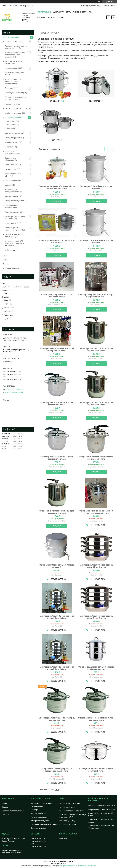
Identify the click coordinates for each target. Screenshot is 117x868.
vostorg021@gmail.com (14, 392)
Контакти (41, 17)
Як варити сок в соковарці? (70, 803)
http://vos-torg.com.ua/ (14, 390)
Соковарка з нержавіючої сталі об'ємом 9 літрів (57, 296)
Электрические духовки (40, 821)
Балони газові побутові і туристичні (14, 74)
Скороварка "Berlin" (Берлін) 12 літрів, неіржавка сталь (57, 770)
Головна (61, 17)
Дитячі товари (11, 169)
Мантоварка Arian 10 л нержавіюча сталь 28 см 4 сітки (57, 617)
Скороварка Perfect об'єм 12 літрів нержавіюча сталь (57, 512)
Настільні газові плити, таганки (14, 63)
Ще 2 (6, 319)
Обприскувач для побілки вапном (101, 810)
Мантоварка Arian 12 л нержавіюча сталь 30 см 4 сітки (57, 668)
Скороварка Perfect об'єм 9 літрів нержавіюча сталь (96, 458)
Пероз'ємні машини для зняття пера (14, 236)
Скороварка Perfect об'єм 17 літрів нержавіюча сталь (96, 350)
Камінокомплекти (12, 212)
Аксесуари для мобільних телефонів (15, 218)
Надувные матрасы (38, 828)
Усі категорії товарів (11, 37)
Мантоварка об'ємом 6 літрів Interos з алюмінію (57, 241)
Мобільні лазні (11, 250)
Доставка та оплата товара (13, 811)
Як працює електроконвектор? (72, 811)
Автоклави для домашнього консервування (16, 47)
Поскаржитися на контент (68, 866)
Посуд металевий (12, 118)
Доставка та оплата (62, 12)
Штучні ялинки (11, 223)
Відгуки (6, 264)
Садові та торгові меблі (14, 108)
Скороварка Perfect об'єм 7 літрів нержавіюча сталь (57, 458)
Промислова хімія (12, 181)
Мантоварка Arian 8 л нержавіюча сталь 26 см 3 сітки (96, 566)
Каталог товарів (44, 12)
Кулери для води (12, 196)
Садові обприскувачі (68, 824)
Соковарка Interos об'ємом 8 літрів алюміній (57, 566)
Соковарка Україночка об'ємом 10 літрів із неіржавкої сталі (96, 512)
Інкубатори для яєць (13, 113)
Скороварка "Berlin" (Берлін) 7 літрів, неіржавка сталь (57, 719)
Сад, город (9, 88)
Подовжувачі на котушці (15, 93)
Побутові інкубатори (39, 813)
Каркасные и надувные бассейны (44, 824)
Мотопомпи (9, 147)
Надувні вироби (11, 68)
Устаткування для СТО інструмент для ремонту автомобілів (14, 243)
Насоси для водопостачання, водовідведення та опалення (16, 55)
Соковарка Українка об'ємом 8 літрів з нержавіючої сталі (57, 187)
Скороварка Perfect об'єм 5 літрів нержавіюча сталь (57, 404)
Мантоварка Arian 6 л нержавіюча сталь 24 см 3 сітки (96, 617)
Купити (58, 201)
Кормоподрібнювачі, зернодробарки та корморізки (13, 81)
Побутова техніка (12, 41)
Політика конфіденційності (87, 866)
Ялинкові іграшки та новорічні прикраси (13, 229)
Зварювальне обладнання (10, 159)
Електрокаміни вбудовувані (11, 206)
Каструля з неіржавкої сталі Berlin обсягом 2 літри (96, 770)
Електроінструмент (12, 138)
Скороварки (95, 101)
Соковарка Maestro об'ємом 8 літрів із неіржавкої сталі (57, 350)
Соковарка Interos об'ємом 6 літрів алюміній (96, 241)
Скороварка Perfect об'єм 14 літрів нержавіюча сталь (96, 404)
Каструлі (55, 140)
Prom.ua (70, 861)
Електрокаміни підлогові (15, 201)
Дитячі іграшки (11, 165)
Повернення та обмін (82, 12)
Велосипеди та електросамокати (12, 191)
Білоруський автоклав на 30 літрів (102, 806)
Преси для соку (11, 104)
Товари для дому (12, 142)
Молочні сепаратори (39, 817)
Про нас (51, 17)
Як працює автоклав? (68, 807)
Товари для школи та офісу (13, 175)
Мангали (8, 185)
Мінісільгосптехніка (13, 133)
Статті (6, 256)
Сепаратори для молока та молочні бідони (16, 98)
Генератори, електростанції (11, 152)
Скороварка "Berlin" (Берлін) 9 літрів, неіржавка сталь (96, 719)
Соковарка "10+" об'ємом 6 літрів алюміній (96, 187)
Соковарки (55, 101)
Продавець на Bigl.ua (59, 864)
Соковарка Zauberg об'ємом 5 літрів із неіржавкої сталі (96, 668)
